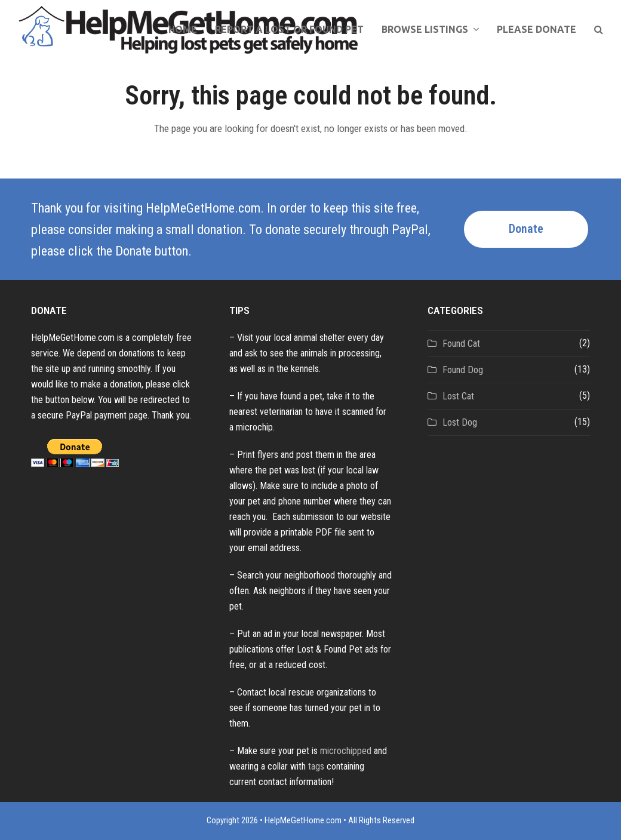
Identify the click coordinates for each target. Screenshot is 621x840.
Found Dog (463, 370)
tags (316, 766)
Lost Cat (458, 396)
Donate (526, 229)
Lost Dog (460, 422)
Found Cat (461, 344)
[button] (599, 30)
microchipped (346, 751)
